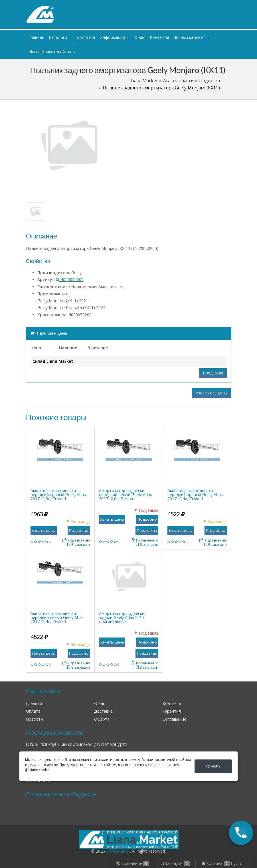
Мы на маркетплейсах (50, 52)
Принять (213, 766)
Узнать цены (44, 530)
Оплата (33, 711)
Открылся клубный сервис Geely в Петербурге (77, 744)
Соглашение (174, 719)
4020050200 (70, 279)
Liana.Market (144, 81)
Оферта (102, 719)
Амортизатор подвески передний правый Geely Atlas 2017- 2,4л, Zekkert (195, 495)
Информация (112, 37)
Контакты (159, 37)
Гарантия (172, 711)
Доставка (86, 37)
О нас (140, 37)
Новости (34, 719)
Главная (36, 37)
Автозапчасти (178, 81)
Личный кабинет (197, 5)
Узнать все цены (212, 393)
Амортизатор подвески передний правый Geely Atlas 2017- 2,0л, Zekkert (58, 495)
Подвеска (210, 81)
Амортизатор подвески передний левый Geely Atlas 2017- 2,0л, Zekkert (126, 495)
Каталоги (58, 37)
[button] (241, 833)
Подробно (79, 530)
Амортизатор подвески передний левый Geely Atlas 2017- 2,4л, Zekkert (57, 617)
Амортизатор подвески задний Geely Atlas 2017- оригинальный (122, 617)
